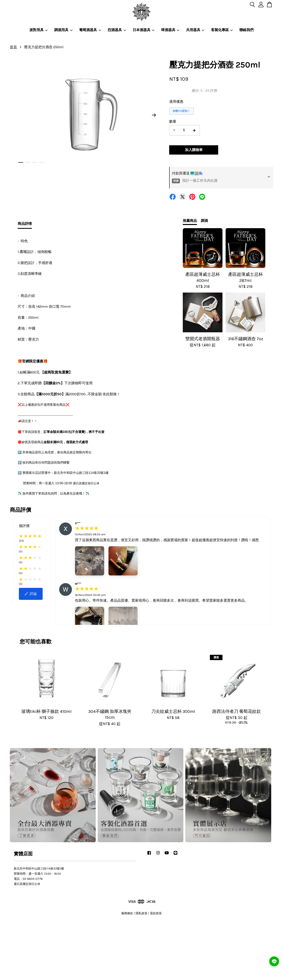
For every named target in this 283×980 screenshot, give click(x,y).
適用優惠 (176, 102)
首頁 (13, 47)
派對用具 (39, 30)
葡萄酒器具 (90, 30)
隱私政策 (141, 913)
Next (154, 115)
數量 (173, 121)
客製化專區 (222, 30)
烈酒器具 (117, 30)
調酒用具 (63, 30)
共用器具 (195, 30)
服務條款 (127, 913)
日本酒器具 (144, 30)
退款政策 (156, 913)
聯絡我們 (246, 30)
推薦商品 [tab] (190, 221)
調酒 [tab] (204, 221)
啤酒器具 (170, 30)
